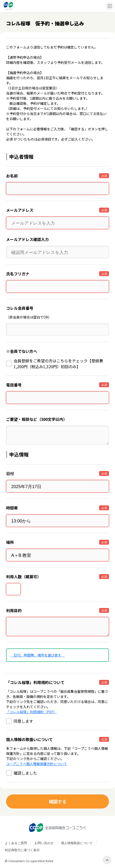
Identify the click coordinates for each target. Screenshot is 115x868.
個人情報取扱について (77, 843)
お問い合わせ (44, 843)
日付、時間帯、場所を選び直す (37, 655)
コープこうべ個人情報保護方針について (37, 764)
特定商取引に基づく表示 (22, 850)
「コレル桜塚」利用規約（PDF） (31, 712)
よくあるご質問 (16, 843)
